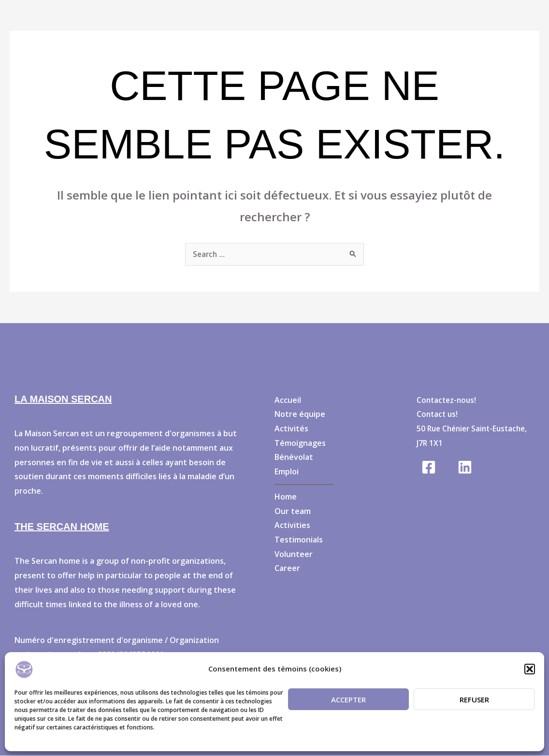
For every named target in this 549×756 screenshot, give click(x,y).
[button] (530, 669)
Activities (292, 526)
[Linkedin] (465, 468)
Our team (293, 512)
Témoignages (300, 443)
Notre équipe (300, 414)
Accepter (348, 699)
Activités (291, 429)
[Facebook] (429, 468)
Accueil (288, 400)
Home (286, 497)
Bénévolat (294, 457)
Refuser (474, 699)
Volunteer (294, 555)
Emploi (287, 472)
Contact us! (438, 414)
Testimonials (299, 540)
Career (287, 569)
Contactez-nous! (448, 400)
